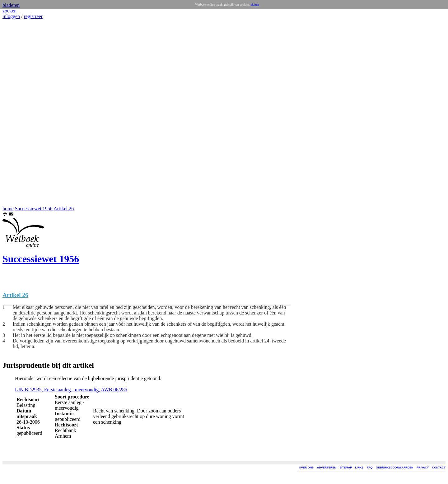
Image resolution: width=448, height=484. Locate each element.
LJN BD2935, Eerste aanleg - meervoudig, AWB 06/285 (71, 390)
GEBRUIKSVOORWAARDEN (394, 468)
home (8, 209)
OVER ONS (306, 468)
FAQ (370, 468)
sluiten (255, 5)
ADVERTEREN (327, 468)
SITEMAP (346, 468)
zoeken (9, 11)
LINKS (359, 468)
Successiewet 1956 (34, 209)
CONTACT (439, 468)
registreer (33, 16)
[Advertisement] (21, 113)
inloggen (11, 16)
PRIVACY (423, 468)
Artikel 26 (64, 209)
